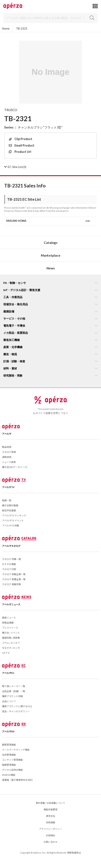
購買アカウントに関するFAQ (17, 706)
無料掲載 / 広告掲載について (50, 803)
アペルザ (7, 434)
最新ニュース (9, 617)
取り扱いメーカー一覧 (14, 686)
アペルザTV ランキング (14, 515)
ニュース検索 (9, 462)
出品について (9, 701)
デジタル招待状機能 (12, 770)
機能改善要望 (50, 809)
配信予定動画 (9, 510)
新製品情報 (8, 622)
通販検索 (7, 457)
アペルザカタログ (11, 546)
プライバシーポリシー (50, 829)
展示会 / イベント (11, 633)
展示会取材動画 (10, 505)
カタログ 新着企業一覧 (14, 579)
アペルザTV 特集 (11, 525)
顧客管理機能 (9, 745)
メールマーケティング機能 (16, 750)
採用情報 (50, 822)
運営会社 (50, 816)
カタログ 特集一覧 (12, 559)
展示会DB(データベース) (15, 467)
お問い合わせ (50, 842)
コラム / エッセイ (11, 643)
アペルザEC (8, 673)
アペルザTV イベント (13, 520)
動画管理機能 (9, 765)
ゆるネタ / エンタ (11, 648)
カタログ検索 (9, 452)
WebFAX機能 (9, 775)
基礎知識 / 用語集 (11, 638)
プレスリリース (10, 628)
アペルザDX (8, 731)
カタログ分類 (9, 569)
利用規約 (50, 835)
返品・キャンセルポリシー (16, 711)
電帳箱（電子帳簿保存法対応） (18, 780)
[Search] (50, 18)
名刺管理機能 (9, 755)
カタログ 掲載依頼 (12, 584)
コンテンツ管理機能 (12, 760)
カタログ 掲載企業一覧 (14, 574)
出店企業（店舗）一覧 (14, 691)
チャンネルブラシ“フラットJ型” (40, 127)
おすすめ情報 (9, 564)
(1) (15, 167)
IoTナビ (6, 653)
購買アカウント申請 (12, 696)
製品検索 (7, 447)
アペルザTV (8, 487)
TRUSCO (11, 110)
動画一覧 (7, 500)
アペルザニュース (11, 604)
